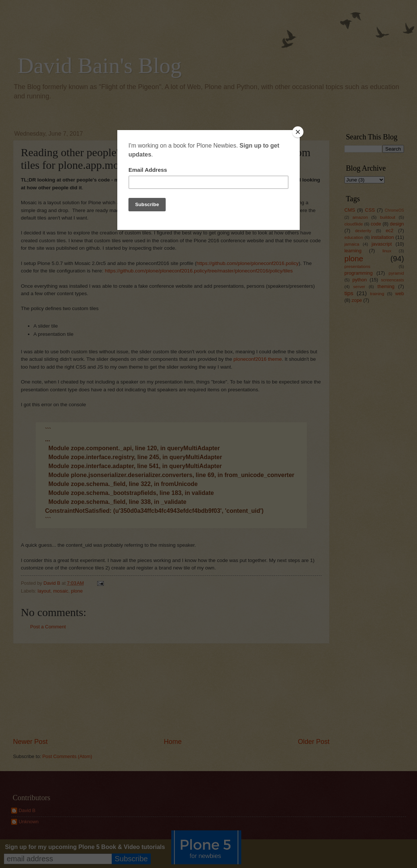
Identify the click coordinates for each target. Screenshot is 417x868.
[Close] (298, 132)
